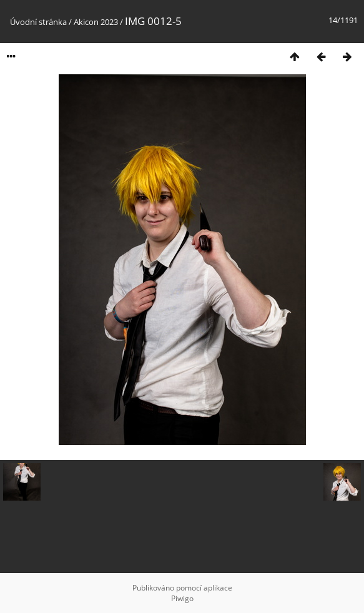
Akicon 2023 (96, 22)
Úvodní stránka (38, 22)
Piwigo (182, 598)
